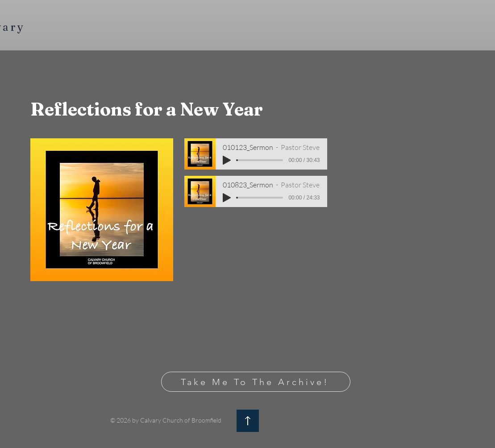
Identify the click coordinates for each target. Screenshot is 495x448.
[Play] (227, 160)
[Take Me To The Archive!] (256, 382)
